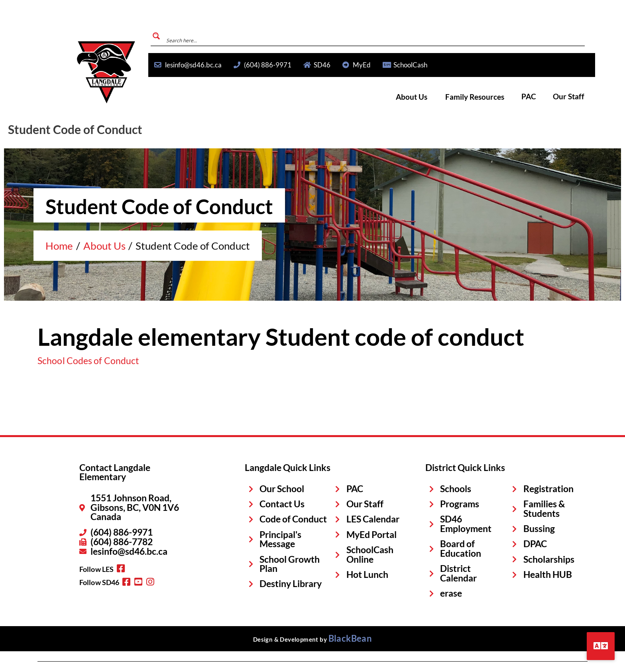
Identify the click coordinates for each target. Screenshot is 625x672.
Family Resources (492, 97)
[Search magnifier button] (444, 36)
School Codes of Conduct (77, 360)
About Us (436, 97)
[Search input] (518, 36)
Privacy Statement (67, 657)
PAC (539, 97)
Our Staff (572, 97)
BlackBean (350, 610)
